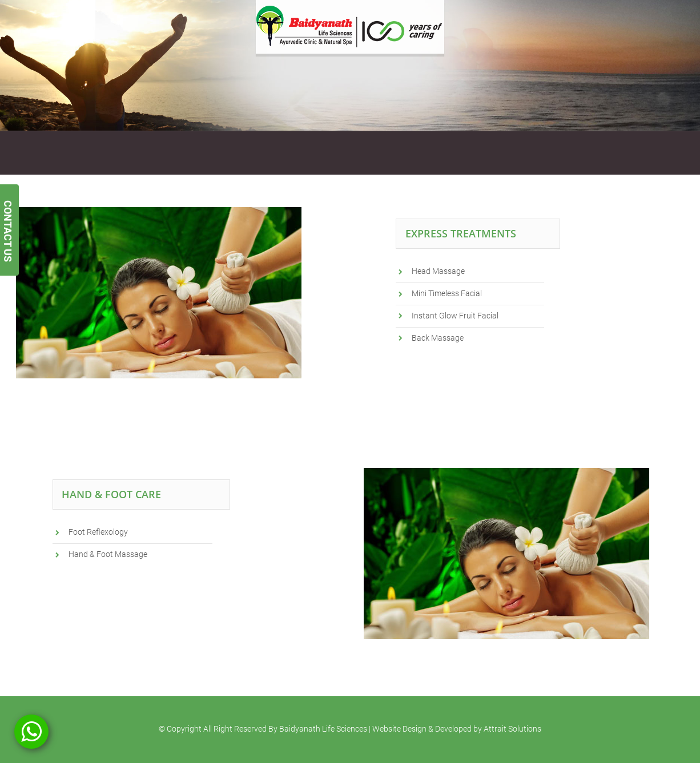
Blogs (462, 153)
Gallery (317, 153)
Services (114, 153)
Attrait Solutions (512, 729)
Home (35, 153)
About (73, 153)
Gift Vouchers (263, 153)
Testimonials (368, 153)
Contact (421, 153)
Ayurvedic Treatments (184, 153)
